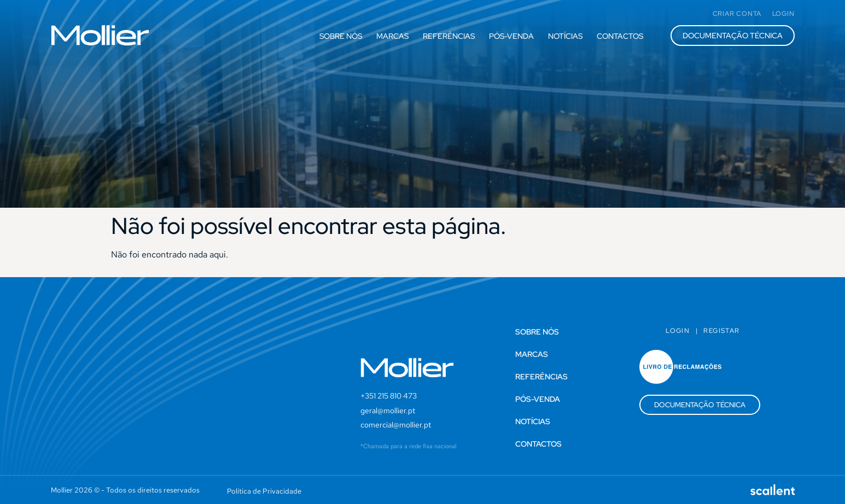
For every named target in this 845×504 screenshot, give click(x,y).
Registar (721, 331)
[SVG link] (100, 35)
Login (678, 331)
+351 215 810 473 (389, 396)
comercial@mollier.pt (396, 425)
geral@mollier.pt (388, 411)
